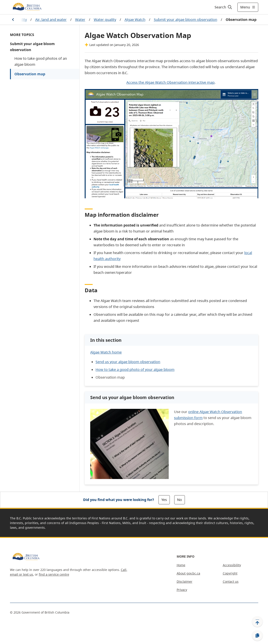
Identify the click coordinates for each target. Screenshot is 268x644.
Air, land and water (51, 20)
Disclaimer (185, 581)
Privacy (182, 590)
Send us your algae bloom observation (128, 362)
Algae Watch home (106, 352)
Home (181, 565)
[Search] (224, 7)
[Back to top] (257, 622)
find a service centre (54, 574)
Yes (164, 500)
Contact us (231, 581)
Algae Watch (135, 20)
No (180, 500)
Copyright (230, 573)
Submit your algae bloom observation (186, 20)
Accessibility (232, 565)
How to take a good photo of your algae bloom (135, 370)
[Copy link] (257, 636)
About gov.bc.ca (188, 573)
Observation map (30, 74)
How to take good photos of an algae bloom (41, 61)
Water (80, 20)
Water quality (105, 20)
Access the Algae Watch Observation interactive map (170, 82)
